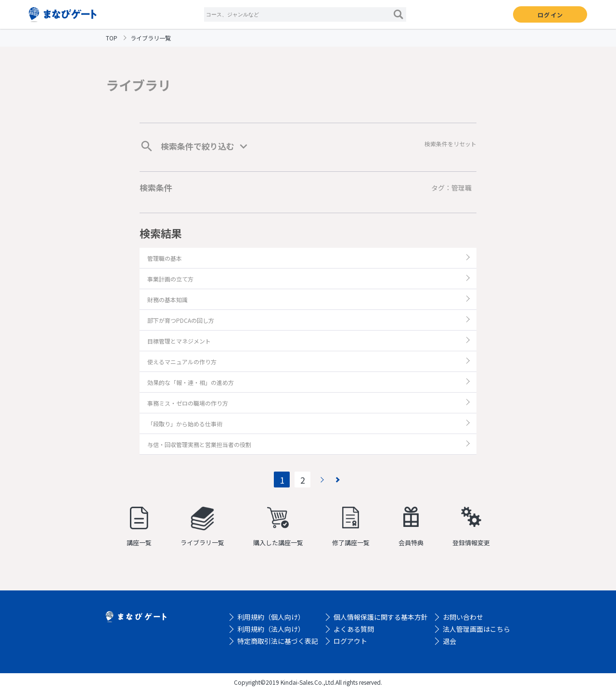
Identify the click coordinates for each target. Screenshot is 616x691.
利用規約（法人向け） (271, 629)
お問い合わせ (463, 617)
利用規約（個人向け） (271, 617)
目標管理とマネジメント (179, 341)
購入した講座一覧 (278, 527)
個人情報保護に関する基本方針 (381, 617)
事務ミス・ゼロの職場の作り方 (188, 403)
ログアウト (350, 641)
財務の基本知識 (167, 300)
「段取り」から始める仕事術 (185, 424)
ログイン (550, 15)
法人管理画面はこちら (476, 629)
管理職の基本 (165, 258)
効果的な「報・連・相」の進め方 (191, 382)
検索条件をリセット (450, 144)
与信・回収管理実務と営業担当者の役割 (199, 444)
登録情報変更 (471, 527)
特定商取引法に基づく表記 (278, 641)
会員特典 (411, 527)
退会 (449, 641)
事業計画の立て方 (170, 279)
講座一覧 (139, 527)
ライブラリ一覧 (202, 527)
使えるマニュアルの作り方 (182, 362)
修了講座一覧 (351, 527)
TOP (112, 38)
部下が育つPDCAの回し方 (181, 320)
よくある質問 (354, 629)
